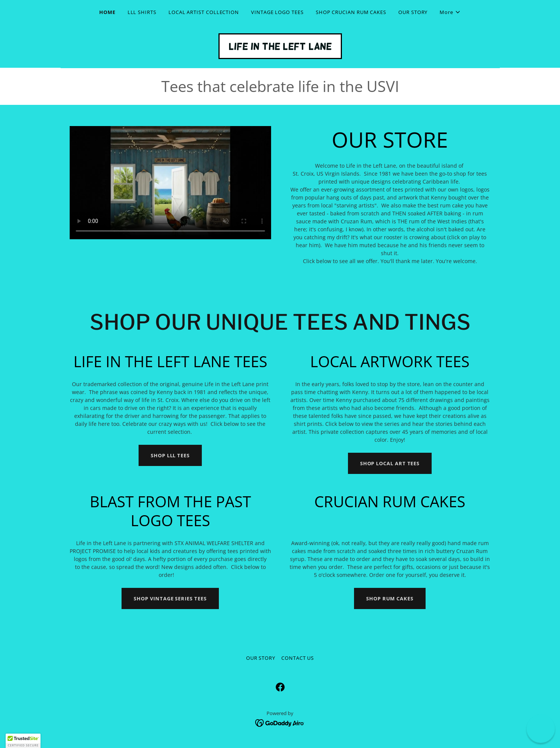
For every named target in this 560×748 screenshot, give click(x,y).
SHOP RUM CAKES (390, 598)
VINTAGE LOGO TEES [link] (277, 12)
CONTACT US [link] (298, 658)
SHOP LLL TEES (170, 455)
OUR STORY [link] (413, 12)
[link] (280, 48)
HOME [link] (107, 12)
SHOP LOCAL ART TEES (390, 463)
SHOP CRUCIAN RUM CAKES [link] (351, 12)
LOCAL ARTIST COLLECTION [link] (204, 12)
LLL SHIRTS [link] (142, 12)
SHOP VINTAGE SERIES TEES (170, 598)
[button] (450, 12)
